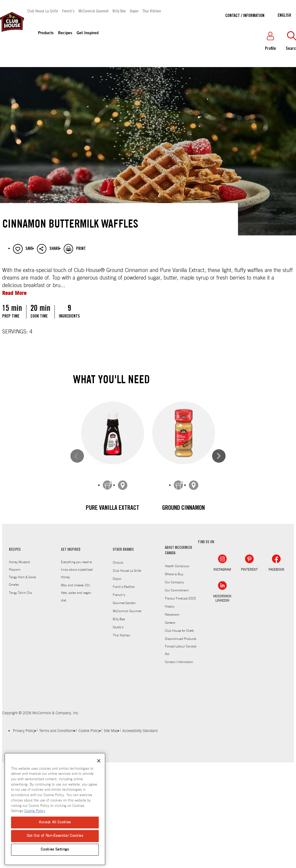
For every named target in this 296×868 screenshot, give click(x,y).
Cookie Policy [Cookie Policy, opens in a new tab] (35, 811)
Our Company (174, 696)
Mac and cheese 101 (76, 699)
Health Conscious (177, 680)
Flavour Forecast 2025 (180, 712)
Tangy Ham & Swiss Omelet (22, 695)
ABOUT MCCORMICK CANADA (178, 665)
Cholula (118, 677)
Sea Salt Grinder (113, 626)
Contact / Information (245, 16)
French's (68, 11)
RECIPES (15, 664)
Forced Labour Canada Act (181, 764)
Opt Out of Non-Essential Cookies (55, 836)
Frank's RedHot (124, 701)
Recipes (65, 33)
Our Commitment (177, 704)
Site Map (111, 845)
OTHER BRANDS (123, 664)
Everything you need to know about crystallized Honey (77, 684)
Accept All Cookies (55, 822)
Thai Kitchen (152, 11)
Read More (14, 293)
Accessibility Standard (140, 845)
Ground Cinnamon (183, 508)
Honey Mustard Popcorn (19, 680)
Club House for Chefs (179, 745)
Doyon (134, 11)
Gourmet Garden (124, 717)
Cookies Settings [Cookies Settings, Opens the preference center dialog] (55, 850)
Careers (170, 737)
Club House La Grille (43, 11)
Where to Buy (174, 688)
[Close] (99, 761)
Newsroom (172, 728)
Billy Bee (119, 11)
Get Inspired (88, 33)
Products (46, 33)
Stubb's (118, 741)
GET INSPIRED (71, 664)
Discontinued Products (181, 753)
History (170, 720)
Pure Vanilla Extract (113, 508)
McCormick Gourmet (93, 11)
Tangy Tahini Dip (21, 707)
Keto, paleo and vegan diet (76, 710)
